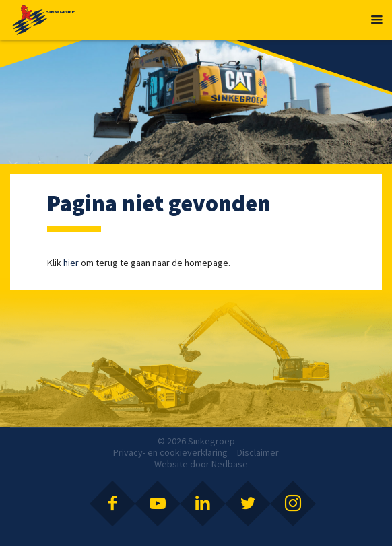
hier (71, 263)
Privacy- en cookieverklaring (170, 452)
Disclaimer (258, 452)
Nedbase (230, 464)
